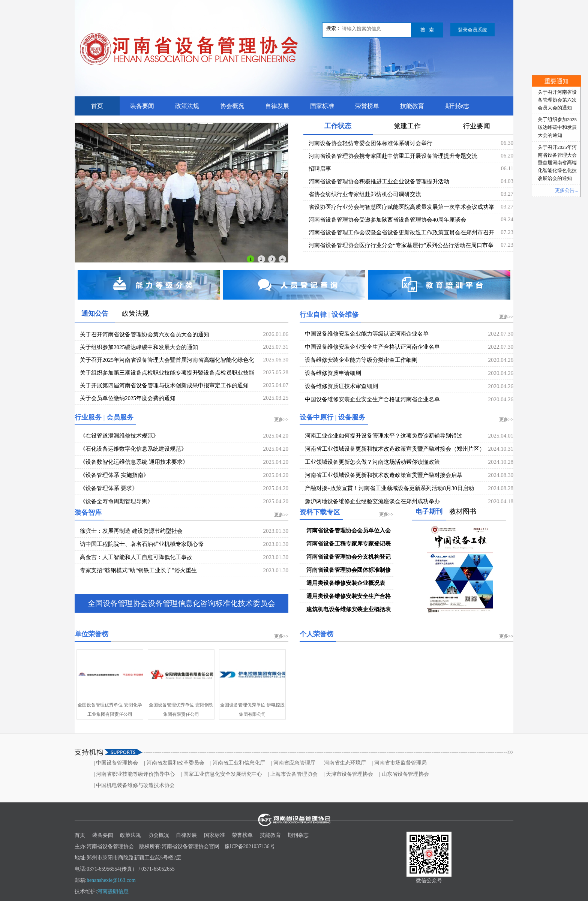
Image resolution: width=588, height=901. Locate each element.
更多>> (506, 317)
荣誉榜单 (367, 106)
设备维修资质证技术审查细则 (341, 386)
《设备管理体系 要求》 (109, 488)
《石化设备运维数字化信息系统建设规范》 (133, 449)
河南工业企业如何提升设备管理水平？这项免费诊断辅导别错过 (384, 436)
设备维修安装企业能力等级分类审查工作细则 (361, 360)
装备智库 (88, 513)
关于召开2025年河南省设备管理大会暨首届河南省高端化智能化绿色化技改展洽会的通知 (557, 163)
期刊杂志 (457, 106)
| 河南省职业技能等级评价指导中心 (134, 774)
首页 (97, 106)
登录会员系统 (472, 30)
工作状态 (338, 126)
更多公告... (567, 190)
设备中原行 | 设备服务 (332, 417)
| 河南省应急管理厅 (293, 763)
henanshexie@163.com (111, 880)
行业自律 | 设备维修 (329, 315)
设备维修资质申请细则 (333, 373)
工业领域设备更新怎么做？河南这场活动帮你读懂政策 (372, 462)
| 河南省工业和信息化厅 (238, 763)
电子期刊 (429, 511)
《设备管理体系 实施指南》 (114, 475)
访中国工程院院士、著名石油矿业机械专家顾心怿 (142, 544)
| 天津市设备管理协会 (348, 774)
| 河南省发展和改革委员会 (174, 763)
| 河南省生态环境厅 (343, 763)
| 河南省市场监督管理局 (399, 763)
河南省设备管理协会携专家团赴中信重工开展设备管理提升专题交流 (393, 156)
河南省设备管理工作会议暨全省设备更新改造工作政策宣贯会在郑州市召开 (401, 232)
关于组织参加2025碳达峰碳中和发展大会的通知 (139, 347)
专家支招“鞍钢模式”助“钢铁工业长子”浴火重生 (138, 570)
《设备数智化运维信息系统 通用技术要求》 (134, 462)
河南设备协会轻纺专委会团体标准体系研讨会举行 (370, 143)
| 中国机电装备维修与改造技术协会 (134, 785)
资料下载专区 (320, 512)
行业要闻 (477, 126)
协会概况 (232, 106)
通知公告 (95, 313)
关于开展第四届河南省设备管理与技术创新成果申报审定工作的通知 (164, 385)
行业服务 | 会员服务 (104, 417)
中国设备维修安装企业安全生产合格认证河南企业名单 (372, 347)
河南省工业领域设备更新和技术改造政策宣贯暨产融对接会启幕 (384, 475)
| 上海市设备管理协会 (293, 774)
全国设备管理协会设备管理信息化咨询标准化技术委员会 (181, 603)
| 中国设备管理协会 (116, 763)
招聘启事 (320, 169)
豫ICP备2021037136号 (250, 846)
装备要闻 (142, 106)
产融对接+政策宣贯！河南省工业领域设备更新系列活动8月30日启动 (389, 488)
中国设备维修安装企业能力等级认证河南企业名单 (367, 334)
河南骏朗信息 (113, 891)
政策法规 (187, 106)
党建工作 (407, 126)
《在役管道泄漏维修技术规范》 (119, 436)
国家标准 (322, 106)
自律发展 (277, 106)
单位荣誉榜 (91, 634)
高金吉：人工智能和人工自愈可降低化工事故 (136, 557)
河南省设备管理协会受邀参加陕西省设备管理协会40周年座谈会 (387, 220)
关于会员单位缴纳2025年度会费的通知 (128, 398)
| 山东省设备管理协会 (404, 774)
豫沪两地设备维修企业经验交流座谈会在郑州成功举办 (372, 501)
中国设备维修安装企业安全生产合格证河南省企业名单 (372, 399)
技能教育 (412, 106)
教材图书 (463, 511)
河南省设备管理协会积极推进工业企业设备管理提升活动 (379, 181)
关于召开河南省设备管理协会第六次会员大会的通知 (145, 334)
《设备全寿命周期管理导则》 (116, 501)
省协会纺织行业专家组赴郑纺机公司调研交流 (365, 194)
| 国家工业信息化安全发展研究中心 (221, 774)
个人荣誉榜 (316, 634)
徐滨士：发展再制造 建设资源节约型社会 (131, 531)
